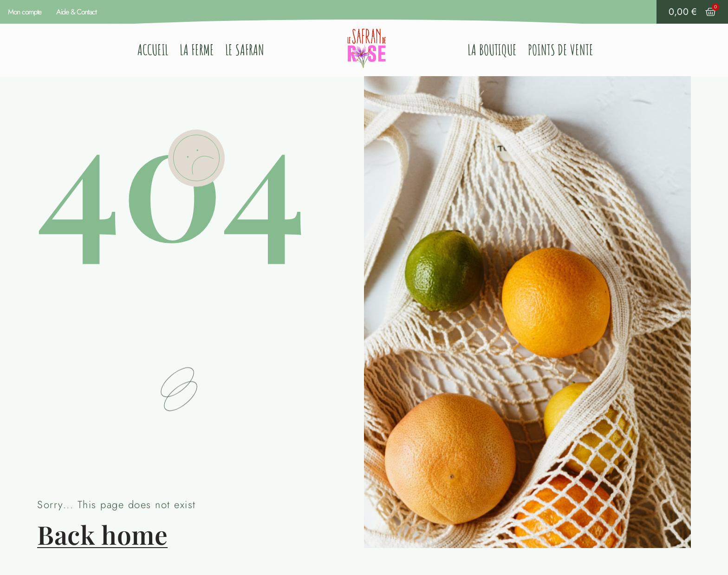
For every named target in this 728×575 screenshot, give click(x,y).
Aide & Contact (76, 12)
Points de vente (561, 50)
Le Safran (245, 50)
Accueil (153, 50)
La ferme (197, 50)
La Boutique (492, 50)
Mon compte (25, 12)
